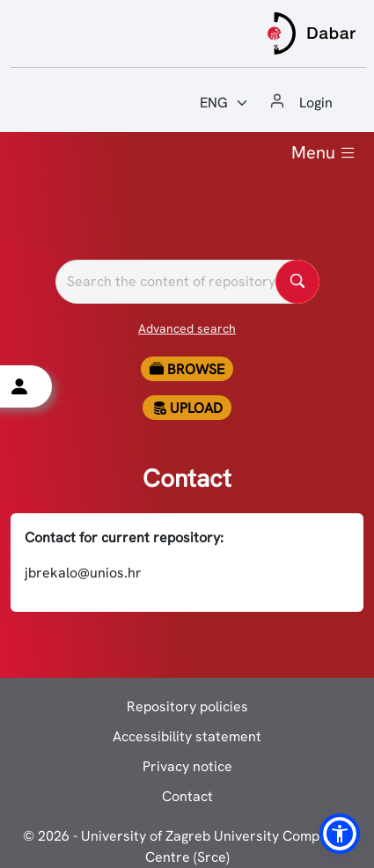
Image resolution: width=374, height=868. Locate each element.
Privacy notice (187, 766)
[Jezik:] (224, 103)
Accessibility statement (187, 736)
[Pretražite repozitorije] (187, 282)
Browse (187, 369)
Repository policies (187, 706)
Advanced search (187, 328)
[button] (340, 834)
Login (316, 103)
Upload (187, 408)
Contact (187, 796)
